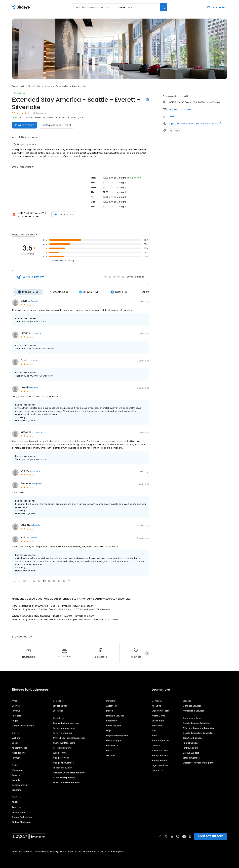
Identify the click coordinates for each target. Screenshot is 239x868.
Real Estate (112, 745)
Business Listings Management (69, 772)
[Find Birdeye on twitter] (166, 835)
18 (64, 580)
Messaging (18, 769)
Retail (109, 750)
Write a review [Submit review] (24, 125)
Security (54, 851)
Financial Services (115, 715)
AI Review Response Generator (198, 727)
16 (54, 580)
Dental (110, 710)
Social (15, 742)
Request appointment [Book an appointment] (56, 125)
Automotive (112, 705)
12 (34, 580)
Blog (154, 730)
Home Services (114, 725)
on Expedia (33, 300)
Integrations (18, 811)
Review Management (64, 727)
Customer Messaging (64, 742)
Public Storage (114, 740)
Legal (109, 730)
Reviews (16, 710)
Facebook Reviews (62, 767)
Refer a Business (191, 757)
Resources (157, 725)
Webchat (17, 737)
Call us (172, 116)
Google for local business (66, 722)
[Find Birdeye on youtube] (184, 835)
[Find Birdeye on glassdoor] (190, 835)
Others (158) (140, 292)
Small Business (61, 705)
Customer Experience (64, 777)
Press (154, 735)
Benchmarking (19, 784)
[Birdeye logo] (21, 7)
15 (49, 580)
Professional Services (194, 710)
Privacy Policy (41, 851)
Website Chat (60, 752)
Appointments (20, 747)
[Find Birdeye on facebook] (160, 835)
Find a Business (191, 742)
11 (29, 580)
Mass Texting (19, 752)
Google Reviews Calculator (197, 722)
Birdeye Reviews (160, 754)
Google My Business (63, 762)
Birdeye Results (160, 759)
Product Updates (160, 740)
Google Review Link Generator (198, 732)
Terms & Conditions (22, 851)
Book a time (158, 720)
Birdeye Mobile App (22, 821)
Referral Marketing (62, 747)
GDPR (63, 851)
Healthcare (112, 720)
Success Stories (160, 750)
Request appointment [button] (180, 109)
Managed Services (192, 705)
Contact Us (158, 769)
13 (39, 580)
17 (59, 580)
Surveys (16, 774)
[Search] (163, 7)
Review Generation (63, 732)
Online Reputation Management (70, 737)
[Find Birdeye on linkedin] (172, 835)
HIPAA (71, 851)
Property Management (118, 735)
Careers (156, 745)
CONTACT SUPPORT (211, 835)
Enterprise (58, 710)
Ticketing (17, 789)
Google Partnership (22, 816)
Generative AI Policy (93, 851)
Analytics (17, 806)
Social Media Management (67, 782)
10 (24, 580)
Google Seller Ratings (23, 725)
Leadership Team (161, 710)
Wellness (111, 754)
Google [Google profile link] (175, 131)
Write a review (217, 7)
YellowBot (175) (86, 292)
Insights (16, 779)
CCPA (78, 851)
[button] (14, 580)
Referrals (16, 715)
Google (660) (56, 292)
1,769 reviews (39, 113)
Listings (16, 705)
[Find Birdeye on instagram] (178, 835)
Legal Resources (160, 764)
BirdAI (15, 801)
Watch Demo (159, 715)
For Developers (190, 747)
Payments (17, 757)
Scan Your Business (193, 737)
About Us (156, 705)
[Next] (147, 652)
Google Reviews (61, 757)
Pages (15, 720)
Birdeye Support (191, 752)
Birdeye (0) (114, 292)
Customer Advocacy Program (198, 762)
